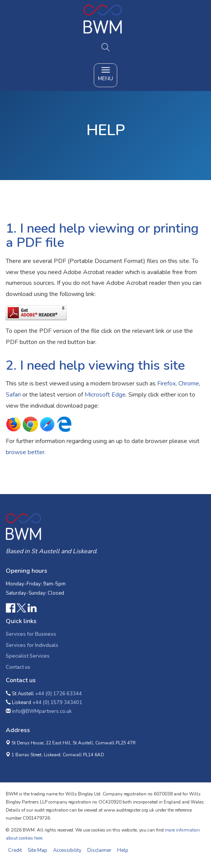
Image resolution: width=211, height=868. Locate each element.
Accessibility (67, 850)
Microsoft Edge (105, 395)
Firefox (166, 384)
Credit (15, 850)
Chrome (189, 384)
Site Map (37, 850)
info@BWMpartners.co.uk (42, 711)
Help (123, 850)
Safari (13, 395)
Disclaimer (99, 850)
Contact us (18, 667)
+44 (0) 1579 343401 (57, 703)
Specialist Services (28, 656)
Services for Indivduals (32, 645)
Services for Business (31, 634)
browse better (25, 452)
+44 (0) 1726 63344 (58, 694)
